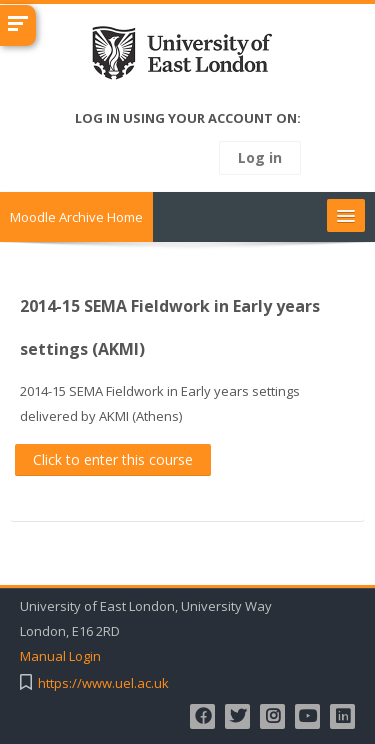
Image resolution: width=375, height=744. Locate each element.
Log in (260, 157)
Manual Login (60, 656)
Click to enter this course (113, 459)
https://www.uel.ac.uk (103, 683)
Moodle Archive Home (76, 217)
